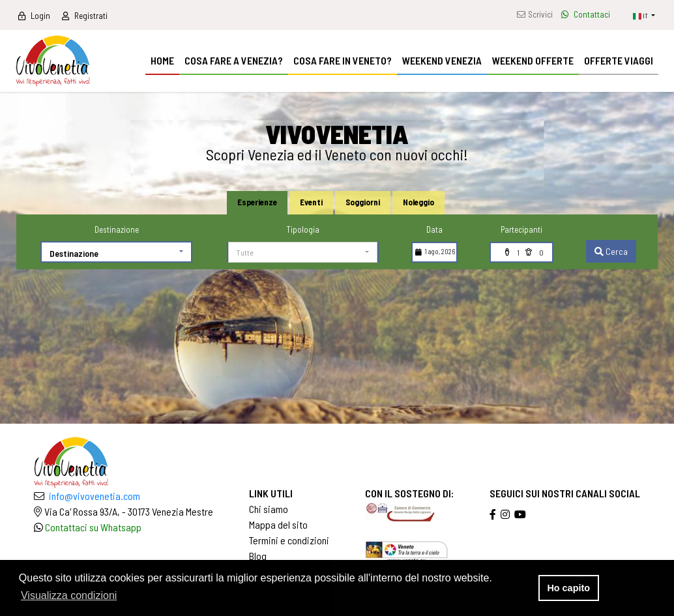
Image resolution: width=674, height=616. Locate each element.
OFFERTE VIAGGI (619, 60)
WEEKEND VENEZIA (442, 60)
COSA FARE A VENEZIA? (234, 60)
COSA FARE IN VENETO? (343, 60)
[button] (644, 15)
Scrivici (535, 14)
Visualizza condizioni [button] (69, 595)
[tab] (257, 203)
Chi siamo (269, 509)
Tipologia (303, 229)
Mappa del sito (278, 524)
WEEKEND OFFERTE (533, 60)
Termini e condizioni (289, 540)
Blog (258, 556)
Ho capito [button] (568, 588)
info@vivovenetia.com (95, 496)
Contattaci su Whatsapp (93, 527)
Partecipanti (521, 229)
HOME (162, 60)
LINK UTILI (271, 493)
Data (434, 229)
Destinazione (117, 229)
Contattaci (586, 14)
